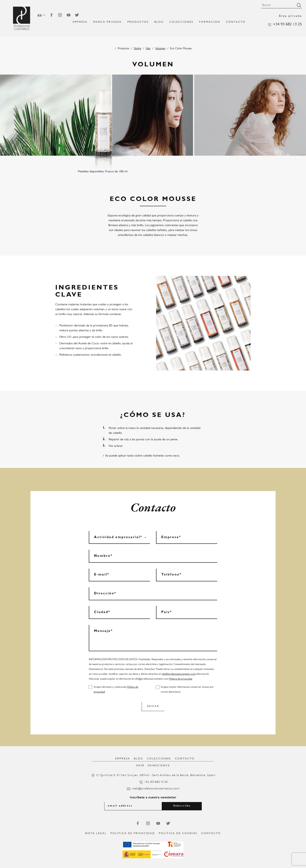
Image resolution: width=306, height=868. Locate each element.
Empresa (123, 759)
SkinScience (159, 766)
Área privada (290, 16)
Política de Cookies (178, 833)
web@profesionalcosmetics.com (156, 789)
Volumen (160, 49)
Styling (137, 49)
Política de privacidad (181, 679)
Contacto (236, 22)
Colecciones (181, 22)
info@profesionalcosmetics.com (179, 674)
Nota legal (96, 833)
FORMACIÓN (210, 22)
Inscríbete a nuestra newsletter (153, 798)
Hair (148, 49)
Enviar (153, 706)
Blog (159, 22)
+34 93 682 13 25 (287, 24)
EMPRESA (80, 22)
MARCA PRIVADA (107, 22)
